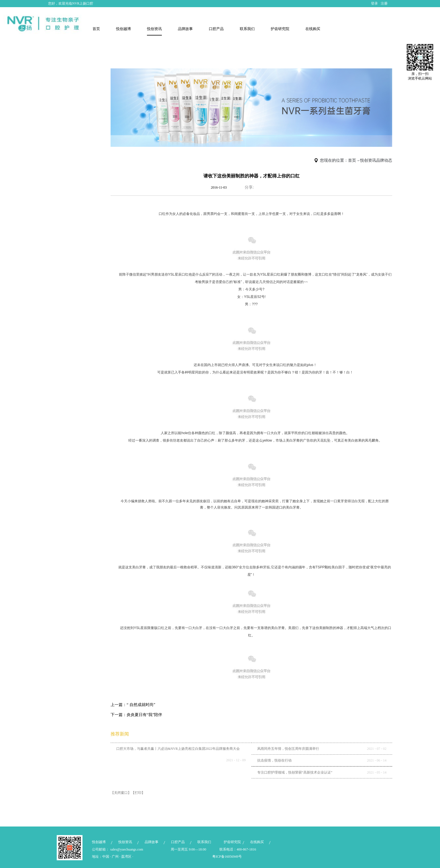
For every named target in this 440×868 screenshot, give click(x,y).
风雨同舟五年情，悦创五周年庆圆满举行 (288, 749)
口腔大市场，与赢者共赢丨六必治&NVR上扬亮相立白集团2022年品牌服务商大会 (178, 749)
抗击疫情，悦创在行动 (274, 760)
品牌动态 (384, 160)
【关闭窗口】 (121, 793)
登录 (374, 3)
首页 (96, 29)
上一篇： (133, 705)
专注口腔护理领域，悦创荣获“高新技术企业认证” (295, 772)
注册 (384, 3)
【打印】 (138, 793)
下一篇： (136, 715)
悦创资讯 (368, 160)
